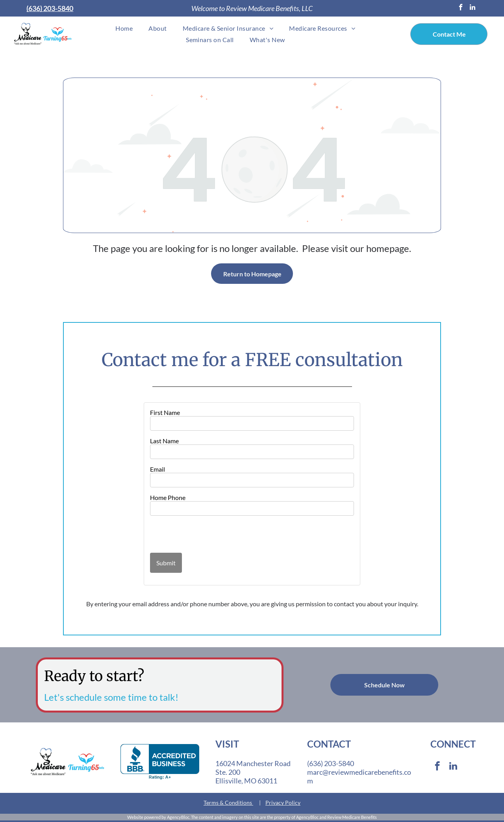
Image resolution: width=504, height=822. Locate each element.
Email (157, 469)
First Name (165, 412)
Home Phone (168, 497)
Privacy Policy (283, 803)
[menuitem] (124, 28)
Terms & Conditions (228, 803)
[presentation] (196, 534)
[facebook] (461, 8)
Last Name (164, 441)
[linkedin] (473, 8)
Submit (166, 563)
